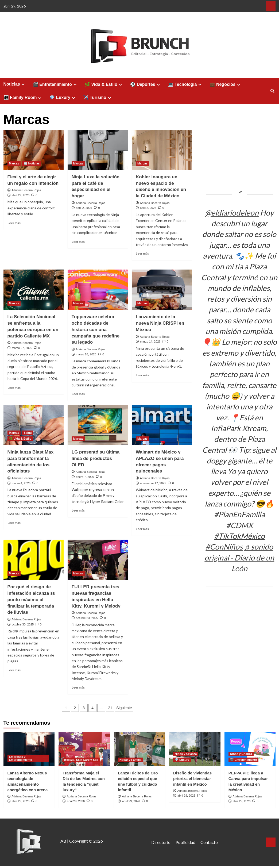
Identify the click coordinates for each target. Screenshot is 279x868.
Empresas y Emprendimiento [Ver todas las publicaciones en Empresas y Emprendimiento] (21, 758)
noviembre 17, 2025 (153, 483)
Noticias (15, 84)
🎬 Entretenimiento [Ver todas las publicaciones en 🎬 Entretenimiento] (244, 760)
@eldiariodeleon (232, 213)
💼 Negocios (225, 85)
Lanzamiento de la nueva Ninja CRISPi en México (160, 323)
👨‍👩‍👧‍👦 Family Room (23, 98)
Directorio (161, 842)
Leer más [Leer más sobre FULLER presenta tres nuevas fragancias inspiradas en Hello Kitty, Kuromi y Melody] (78, 687)
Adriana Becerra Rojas (26, 190)
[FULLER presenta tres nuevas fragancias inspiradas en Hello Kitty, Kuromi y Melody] (98, 560)
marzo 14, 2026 (150, 341)
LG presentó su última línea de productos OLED (96, 458)
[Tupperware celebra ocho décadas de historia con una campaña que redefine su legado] (98, 290)
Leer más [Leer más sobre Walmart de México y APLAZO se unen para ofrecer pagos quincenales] (142, 529)
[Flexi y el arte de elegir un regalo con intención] (34, 150)
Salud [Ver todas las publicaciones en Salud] (28, 433)
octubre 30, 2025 (23, 624)
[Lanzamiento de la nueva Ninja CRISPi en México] (162, 290)
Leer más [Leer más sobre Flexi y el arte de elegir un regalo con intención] (14, 223)
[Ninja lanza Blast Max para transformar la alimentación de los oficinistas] (34, 425)
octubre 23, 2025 (87, 618)
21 (110, 708)
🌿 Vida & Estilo (104, 85)
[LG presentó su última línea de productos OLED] (98, 425)
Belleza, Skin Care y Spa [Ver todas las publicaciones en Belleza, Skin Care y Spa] (81, 760)
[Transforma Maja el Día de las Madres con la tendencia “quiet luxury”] (84, 749)
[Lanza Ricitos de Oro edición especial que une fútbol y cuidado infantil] (139, 749)
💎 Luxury (63, 98)
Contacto (209, 842)
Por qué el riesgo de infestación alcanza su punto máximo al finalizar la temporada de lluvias (32, 600)
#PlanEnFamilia (239, 514)
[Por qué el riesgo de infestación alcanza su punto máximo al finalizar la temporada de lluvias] (34, 560)
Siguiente (124, 708)
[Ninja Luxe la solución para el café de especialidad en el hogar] (98, 150)
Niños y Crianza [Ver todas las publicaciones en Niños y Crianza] (186, 754)
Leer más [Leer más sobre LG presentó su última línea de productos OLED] (78, 510)
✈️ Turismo (98, 98)
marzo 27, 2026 (22, 348)
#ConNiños (224, 547)
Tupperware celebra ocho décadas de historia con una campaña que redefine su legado (96, 329)
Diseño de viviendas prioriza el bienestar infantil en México (192, 779)
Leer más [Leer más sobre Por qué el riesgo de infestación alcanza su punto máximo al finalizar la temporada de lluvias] (14, 670)
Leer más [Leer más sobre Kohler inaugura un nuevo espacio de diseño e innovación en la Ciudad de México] (142, 253)
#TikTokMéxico (239, 536)
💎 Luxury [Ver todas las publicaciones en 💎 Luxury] (182, 760)
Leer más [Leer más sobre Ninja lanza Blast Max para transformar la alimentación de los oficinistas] (14, 523)
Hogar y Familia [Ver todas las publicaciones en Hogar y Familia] (130, 760)
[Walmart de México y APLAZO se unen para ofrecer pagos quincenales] (162, 425)
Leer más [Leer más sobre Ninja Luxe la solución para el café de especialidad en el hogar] (78, 242)
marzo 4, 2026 (21, 483)
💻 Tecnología (186, 85)
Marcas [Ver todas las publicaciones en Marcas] (14, 163)
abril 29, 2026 (21, 195)
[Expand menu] (23, 84)
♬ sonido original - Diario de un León (239, 557)
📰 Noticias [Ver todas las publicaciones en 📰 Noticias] (32, 163)
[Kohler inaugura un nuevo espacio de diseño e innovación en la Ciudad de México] (162, 150)
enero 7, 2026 (85, 477)
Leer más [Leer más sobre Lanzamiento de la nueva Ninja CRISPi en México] (142, 375)
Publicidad (185, 842)
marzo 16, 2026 (86, 354)
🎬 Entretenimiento (55, 85)
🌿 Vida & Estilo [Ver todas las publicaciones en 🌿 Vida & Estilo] (20, 439)
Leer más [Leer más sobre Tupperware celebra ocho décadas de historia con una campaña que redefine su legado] (78, 394)
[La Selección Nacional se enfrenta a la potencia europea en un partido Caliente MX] (34, 290)
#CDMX (239, 525)
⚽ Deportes (146, 85)
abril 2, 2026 (84, 208)
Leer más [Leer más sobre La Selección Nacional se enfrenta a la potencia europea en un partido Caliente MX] (14, 388)
